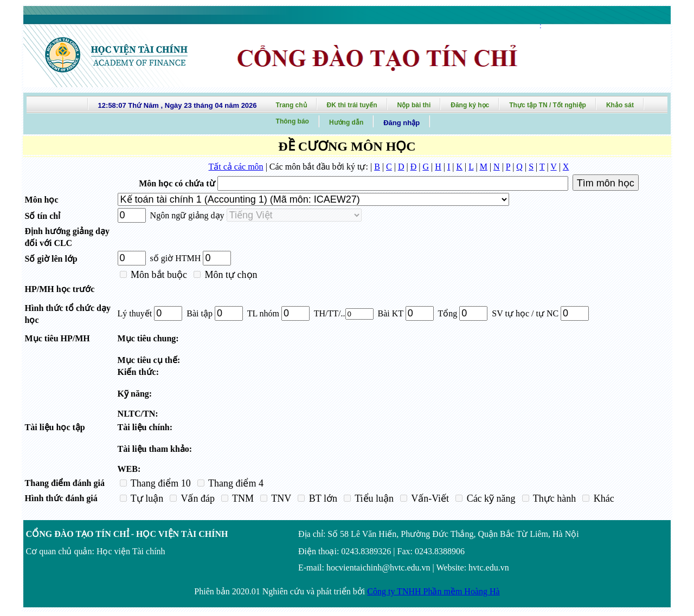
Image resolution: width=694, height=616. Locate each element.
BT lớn (322, 498)
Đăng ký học (470, 105)
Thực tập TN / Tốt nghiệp (548, 105)
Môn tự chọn (230, 275)
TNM (242, 498)
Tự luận (146, 498)
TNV (280, 498)
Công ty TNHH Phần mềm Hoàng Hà (433, 591)
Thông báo (293, 121)
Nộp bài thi (414, 105)
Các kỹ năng (490, 498)
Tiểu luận (373, 498)
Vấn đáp (197, 498)
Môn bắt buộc (158, 275)
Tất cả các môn (236, 167)
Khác (602, 498)
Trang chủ (291, 105)
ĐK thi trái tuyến (352, 105)
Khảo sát (620, 105)
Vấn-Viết (429, 498)
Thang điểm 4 (235, 483)
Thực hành (554, 498)
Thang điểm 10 (160, 483)
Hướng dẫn (346, 122)
